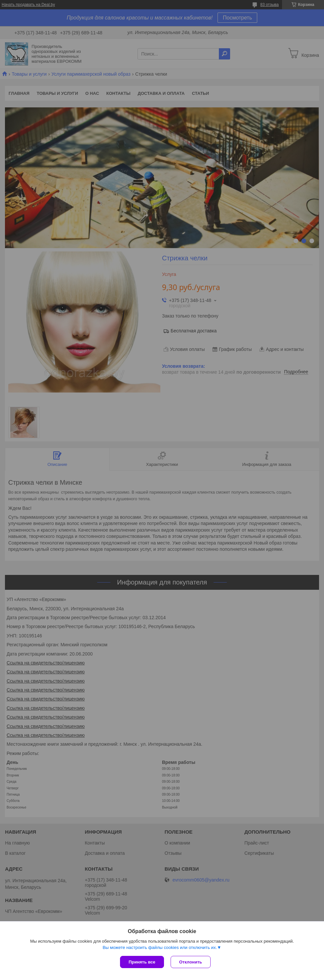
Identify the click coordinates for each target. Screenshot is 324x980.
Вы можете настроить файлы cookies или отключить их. (160, 947)
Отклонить (191, 962)
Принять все (142, 962)
